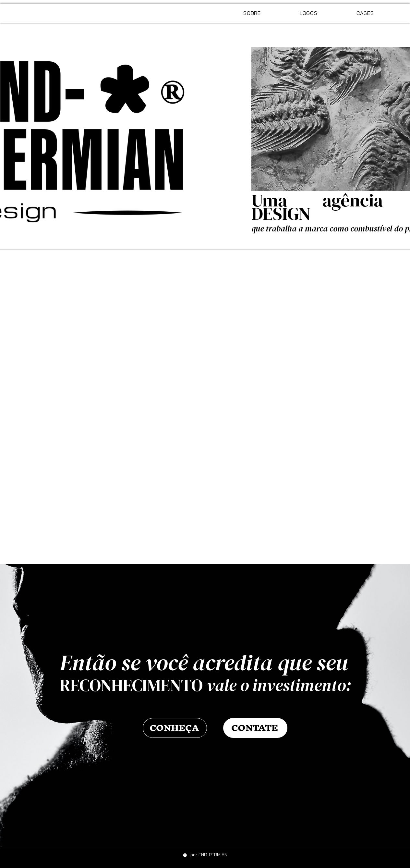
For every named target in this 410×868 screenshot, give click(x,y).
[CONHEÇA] (175, 728)
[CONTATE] (255, 728)
